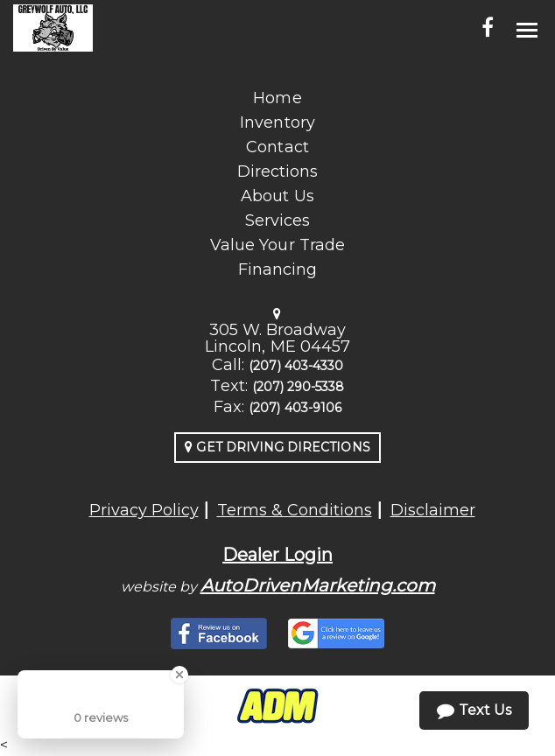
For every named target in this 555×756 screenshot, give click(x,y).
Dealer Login (277, 555)
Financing (277, 269)
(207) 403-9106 (295, 408)
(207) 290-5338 (299, 387)
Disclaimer (433, 510)
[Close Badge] (179, 675)
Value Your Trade (277, 245)
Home (277, 98)
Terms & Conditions (295, 510)
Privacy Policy (144, 510)
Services (277, 220)
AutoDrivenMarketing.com (318, 585)
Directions (278, 171)
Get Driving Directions (277, 447)
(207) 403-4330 (296, 366)
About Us (277, 196)
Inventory (277, 122)
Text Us (474, 710)
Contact (277, 147)
